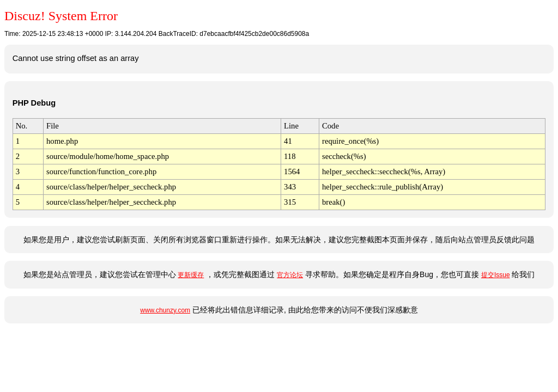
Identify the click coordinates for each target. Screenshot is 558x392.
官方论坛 (290, 275)
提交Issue (496, 275)
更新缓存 (191, 275)
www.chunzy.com (165, 310)
